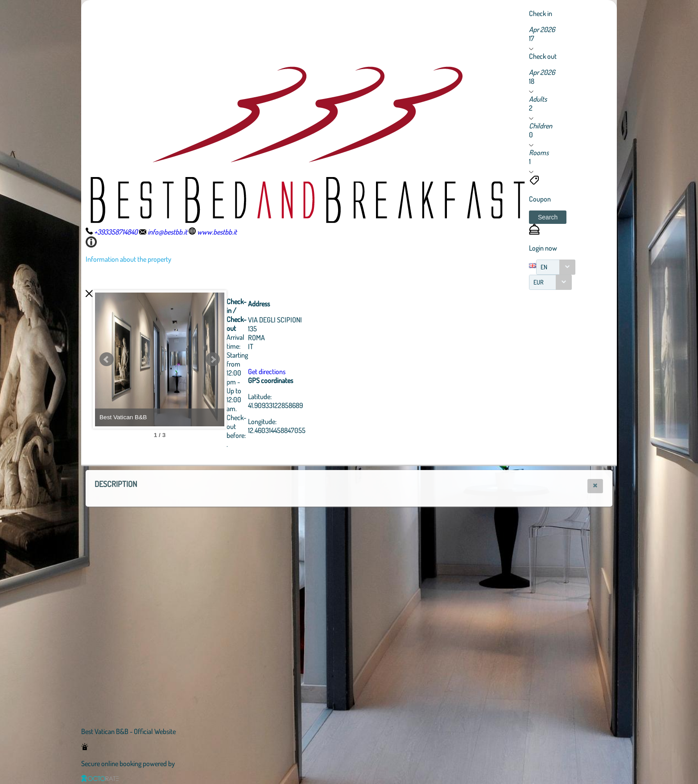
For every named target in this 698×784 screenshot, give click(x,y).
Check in (541, 13)
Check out (543, 56)
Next (262, 359)
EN (544, 267)
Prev (107, 359)
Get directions (316, 371)
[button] (548, 217)
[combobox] (556, 267)
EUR (539, 282)
